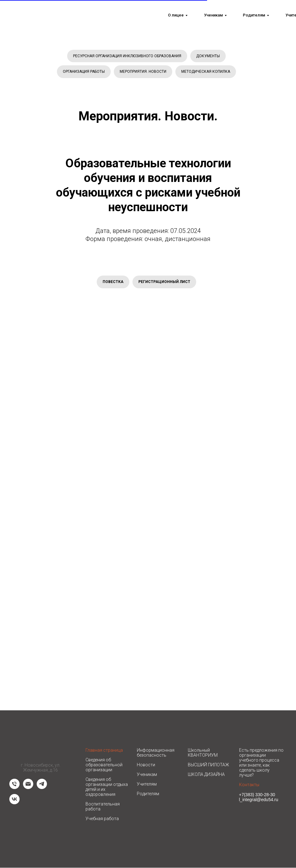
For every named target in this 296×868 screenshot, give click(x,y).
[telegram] (42, 788)
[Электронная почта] (28, 788)
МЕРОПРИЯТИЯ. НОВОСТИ (143, 72)
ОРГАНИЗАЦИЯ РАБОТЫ (84, 72)
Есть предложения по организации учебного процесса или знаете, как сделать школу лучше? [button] (261, 763)
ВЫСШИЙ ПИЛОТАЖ (208, 765)
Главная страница (104, 750)
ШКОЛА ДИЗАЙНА (206, 775)
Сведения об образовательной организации (104, 765)
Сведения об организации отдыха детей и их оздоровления (107, 787)
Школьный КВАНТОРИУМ (203, 753)
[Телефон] (14, 788)
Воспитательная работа (103, 807)
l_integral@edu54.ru (259, 800)
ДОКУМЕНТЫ (208, 56)
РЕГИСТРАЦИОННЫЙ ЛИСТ (164, 282)
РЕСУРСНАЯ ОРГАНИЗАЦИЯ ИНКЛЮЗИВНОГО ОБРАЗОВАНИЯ (127, 56)
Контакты (249, 785)
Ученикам (147, 775)
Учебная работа (102, 819)
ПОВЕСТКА (113, 282)
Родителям (148, 794)
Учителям (147, 784)
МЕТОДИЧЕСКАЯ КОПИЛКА (206, 72)
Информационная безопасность (156, 753)
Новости (146, 765)
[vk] (14, 803)
